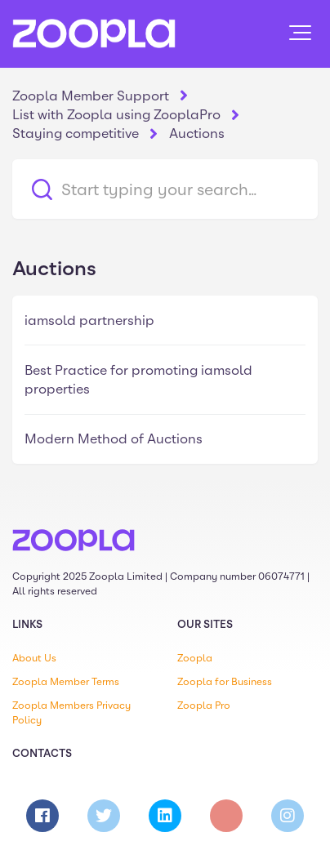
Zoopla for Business (225, 682)
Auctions (197, 134)
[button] (300, 33)
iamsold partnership (89, 320)
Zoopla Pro (204, 706)
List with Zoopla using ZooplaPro (116, 115)
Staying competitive (76, 134)
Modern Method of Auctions (114, 439)
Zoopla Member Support (91, 96)
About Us (34, 658)
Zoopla (195, 658)
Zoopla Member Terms (66, 682)
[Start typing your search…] (165, 189)
